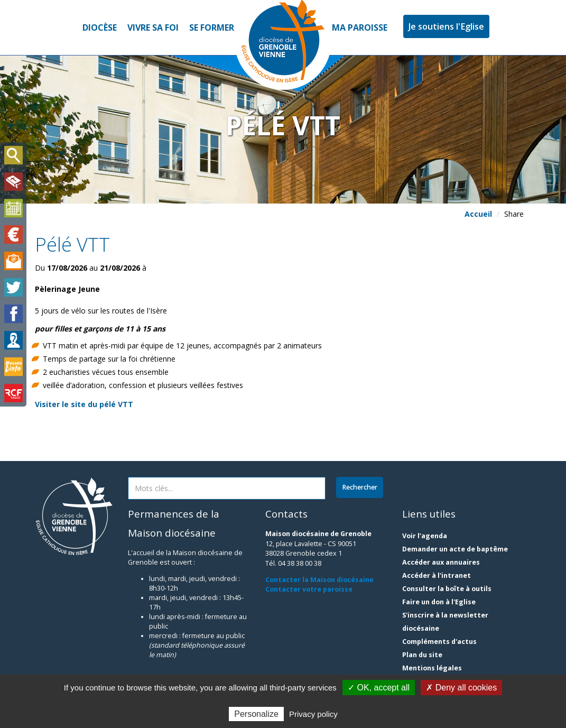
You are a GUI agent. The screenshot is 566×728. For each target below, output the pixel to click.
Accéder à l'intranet (437, 575)
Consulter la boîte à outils (447, 589)
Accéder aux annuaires (441, 562)
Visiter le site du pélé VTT (84, 404)
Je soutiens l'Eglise (446, 26)
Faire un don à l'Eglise (439, 602)
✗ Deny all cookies (461, 688)
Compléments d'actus (439, 642)
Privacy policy (313, 714)
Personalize (256, 714)
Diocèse (100, 27)
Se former (212, 27)
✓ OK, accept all (379, 688)
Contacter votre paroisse (309, 589)
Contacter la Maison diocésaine (319, 580)
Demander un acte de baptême (455, 549)
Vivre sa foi (153, 27)
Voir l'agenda (425, 536)
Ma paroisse (360, 27)
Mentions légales (432, 668)
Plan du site (422, 655)
